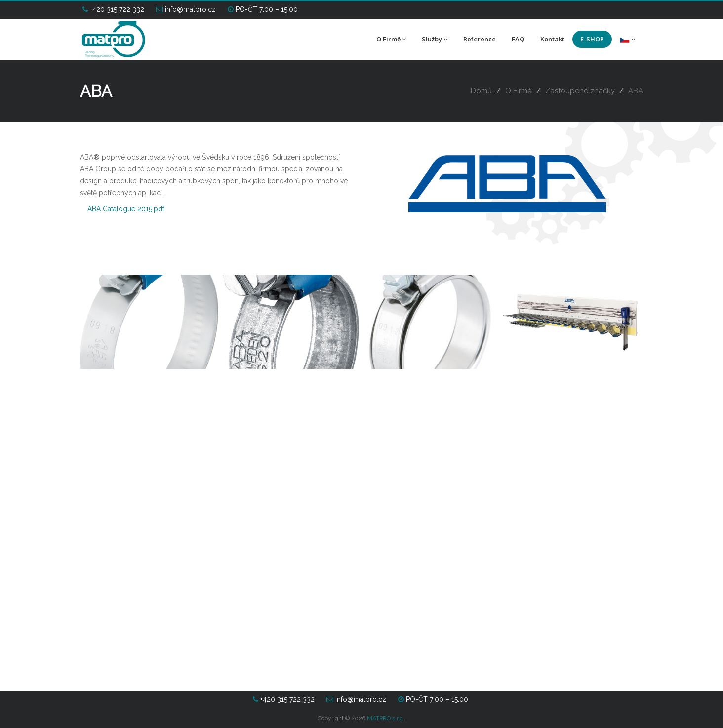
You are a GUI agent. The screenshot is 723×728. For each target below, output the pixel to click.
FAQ (518, 39)
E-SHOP (592, 39)
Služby (435, 39)
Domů (481, 91)
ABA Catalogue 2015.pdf (126, 209)
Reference (480, 39)
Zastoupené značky (580, 91)
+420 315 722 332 (113, 9)
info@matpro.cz (186, 9)
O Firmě (391, 39)
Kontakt (552, 39)
